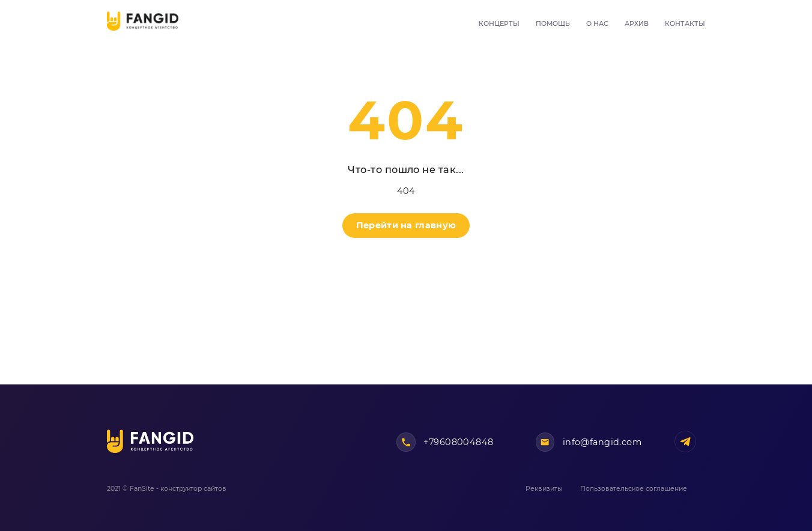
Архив (637, 24)
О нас (597, 24)
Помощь (553, 24)
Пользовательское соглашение (634, 489)
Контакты (685, 24)
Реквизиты (544, 489)
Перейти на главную (406, 225)
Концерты (499, 24)
